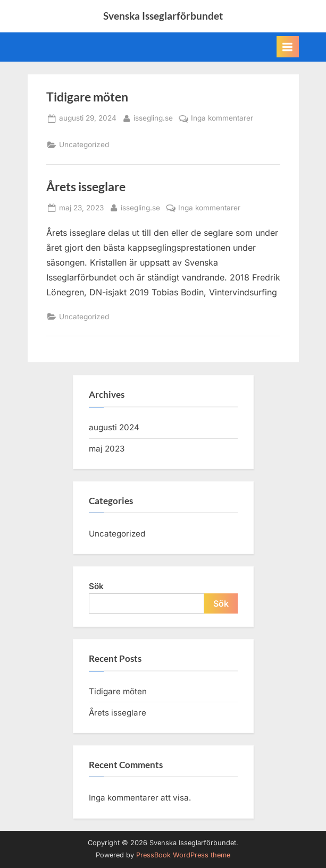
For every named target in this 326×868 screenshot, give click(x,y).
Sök (96, 586)
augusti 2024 (114, 427)
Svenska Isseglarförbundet (163, 16)
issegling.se (153, 117)
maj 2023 (107, 449)
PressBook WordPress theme (183, 855)
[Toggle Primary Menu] (288, 47)
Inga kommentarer (222, 118)
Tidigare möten (87, 97)
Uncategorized (84, 144)
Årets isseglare (86, 186)
